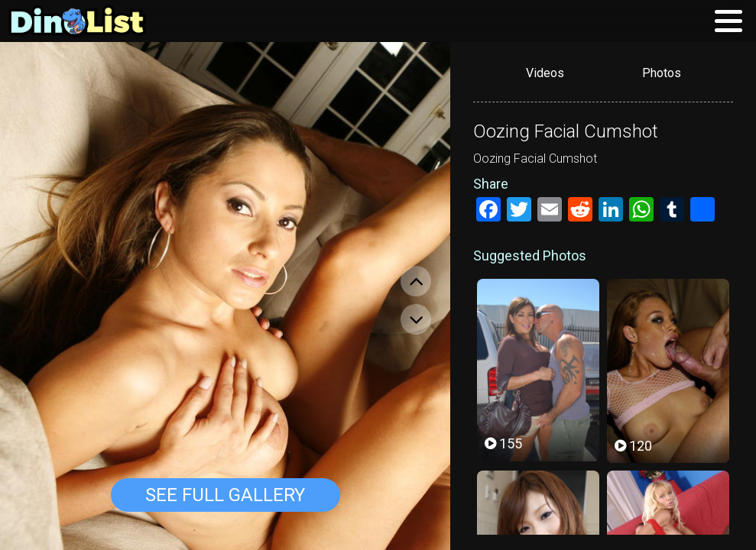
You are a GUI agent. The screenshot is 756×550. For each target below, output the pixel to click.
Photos (662, 73)
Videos (545, 73)
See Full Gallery (225, 495)
